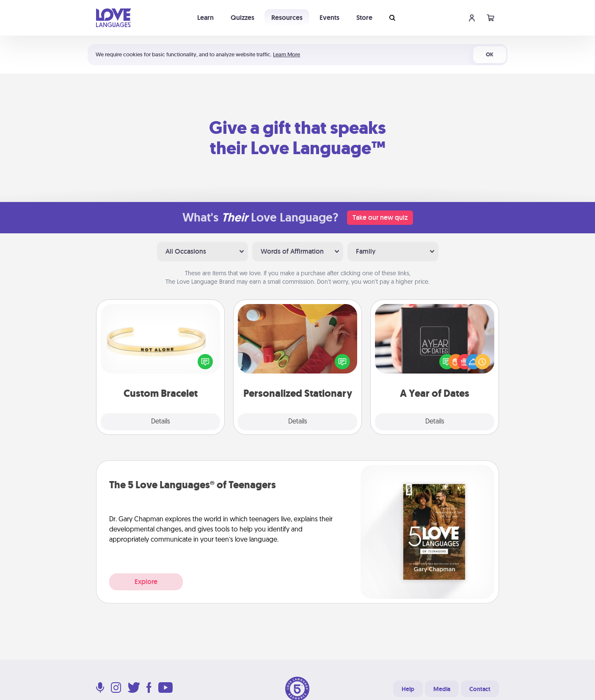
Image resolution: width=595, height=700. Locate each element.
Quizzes (242, 18)
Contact (480, 689)
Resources (287, 18)
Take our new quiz (380, 217)
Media (442, 689)
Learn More (286, 54)
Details (161, 422)
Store (364, 18)
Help (408, 689)
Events (329, 18)
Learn (205, 18)
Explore (146, 582)
